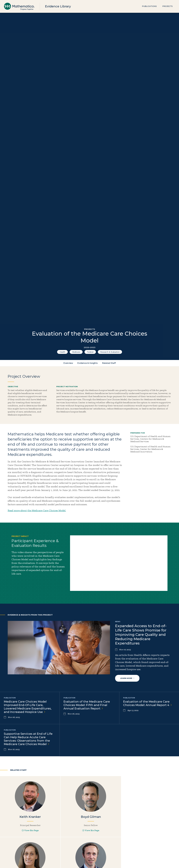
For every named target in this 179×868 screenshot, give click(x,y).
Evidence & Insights (88, 363)
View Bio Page (30, 830)
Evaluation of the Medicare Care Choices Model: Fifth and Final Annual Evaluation (87, 705)
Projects (167, 6)
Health (62, 352)
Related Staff (109, 363)
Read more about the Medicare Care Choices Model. (37, 510)
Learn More (127, 678)
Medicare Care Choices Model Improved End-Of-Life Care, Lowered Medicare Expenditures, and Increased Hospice (28, 707)
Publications (149, 6)
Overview (68, 363)
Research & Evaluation (110, 352)
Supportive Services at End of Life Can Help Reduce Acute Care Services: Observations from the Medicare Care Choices (28, 739)
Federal (90, 352)
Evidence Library (58, 6)
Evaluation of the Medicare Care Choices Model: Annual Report (148, 703)
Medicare (76, 352)
